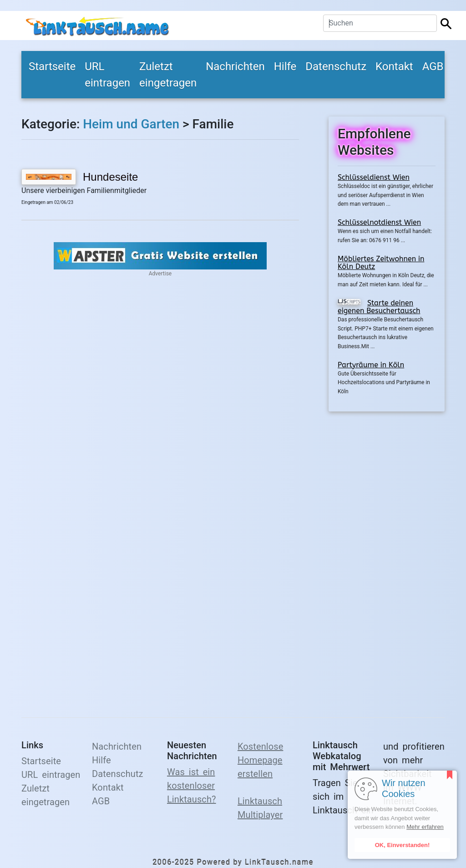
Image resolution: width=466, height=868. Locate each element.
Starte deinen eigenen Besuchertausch (379, 307)
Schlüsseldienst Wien (374, 177)
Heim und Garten (131, 124)
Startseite (52, 66)
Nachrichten (235, 66)
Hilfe (285, 66)
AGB (433, 66)
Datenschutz (336, 66)
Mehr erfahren (425, 827)
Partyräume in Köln (371, 365)
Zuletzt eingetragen (168, 75)
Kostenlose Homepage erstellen (260, 760)
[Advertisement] (387, 559)
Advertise (160, 274)
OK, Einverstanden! (403, 845)
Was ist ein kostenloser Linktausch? (192, 786)
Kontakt (394, 66)
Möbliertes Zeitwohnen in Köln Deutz (381, 263)
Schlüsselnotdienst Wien (379, 222)
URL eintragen (107, 75)
